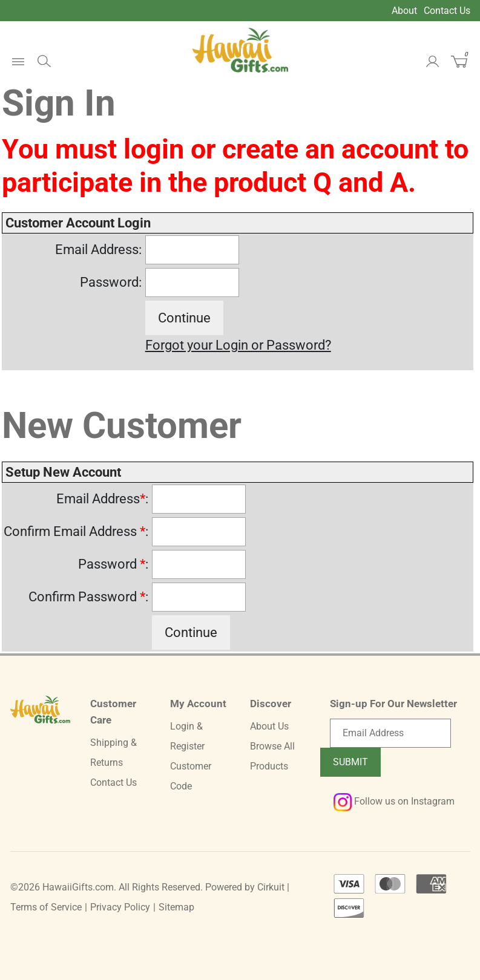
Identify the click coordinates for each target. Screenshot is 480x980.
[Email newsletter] (390, 733)
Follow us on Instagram (394, 801)
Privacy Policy (120, 907)
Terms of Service (46, 907)
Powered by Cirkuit (245, 887)
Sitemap (176, 907)
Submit (350, 762)
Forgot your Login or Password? (238, 345)
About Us (269, 726)
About (404, 11)
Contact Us (447, 11)
